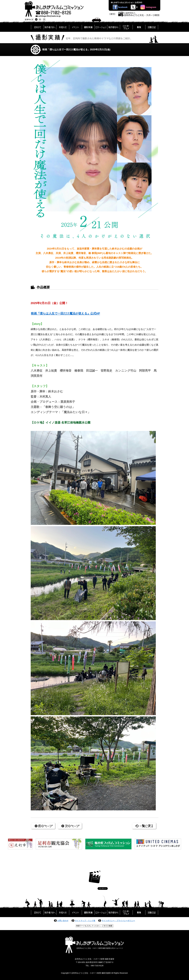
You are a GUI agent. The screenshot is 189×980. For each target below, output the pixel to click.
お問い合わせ (63, 921)
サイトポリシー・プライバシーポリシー (118, 921)
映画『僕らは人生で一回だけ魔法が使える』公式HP (66, 313)
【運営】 (112, 14)
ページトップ (95, 877)
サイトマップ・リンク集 (85, 921)
